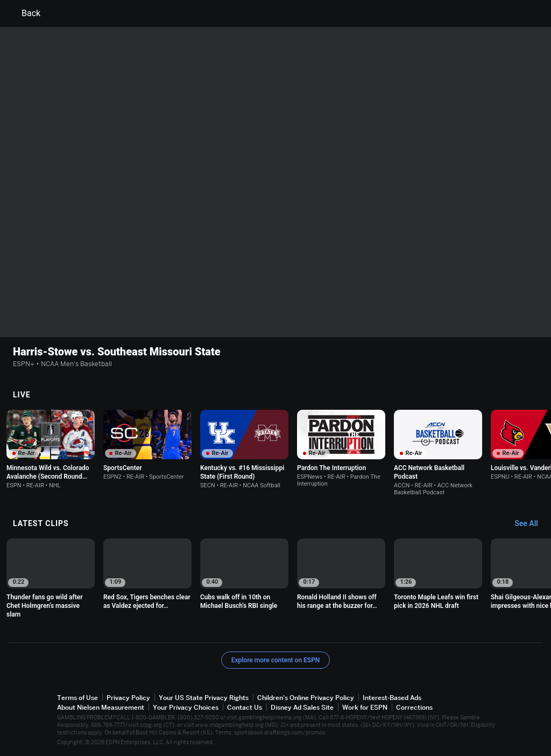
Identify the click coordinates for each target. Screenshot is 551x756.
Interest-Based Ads (392, 698)
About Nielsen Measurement (101, 707)
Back (24, 13)
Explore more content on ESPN (276, 660)
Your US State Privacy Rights (204, 698)
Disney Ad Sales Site (302, 707)
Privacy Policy (128, 698)
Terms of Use (77, 698)
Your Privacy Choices (186, 707)
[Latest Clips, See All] (531, 524)
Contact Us (245, 707)
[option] (51, 449)
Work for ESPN (365, 707)
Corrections (414, 707)
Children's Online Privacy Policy (306, 698)
